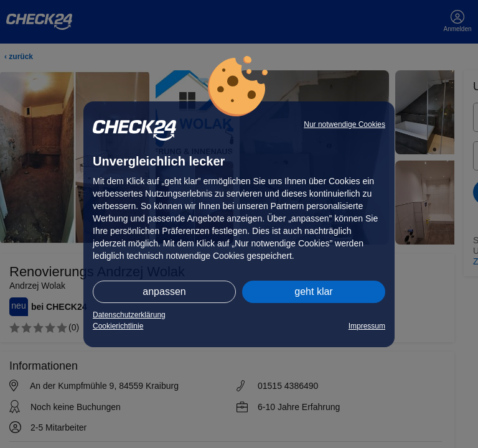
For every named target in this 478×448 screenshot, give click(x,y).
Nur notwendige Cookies (344, 124)
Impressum (367, 326)
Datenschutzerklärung (129, 315)
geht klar (313, 292)
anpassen (164, 292)
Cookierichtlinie (118, 326)
